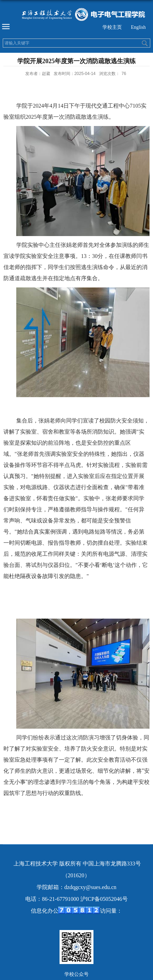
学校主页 (112, 27)
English (138, 27)
